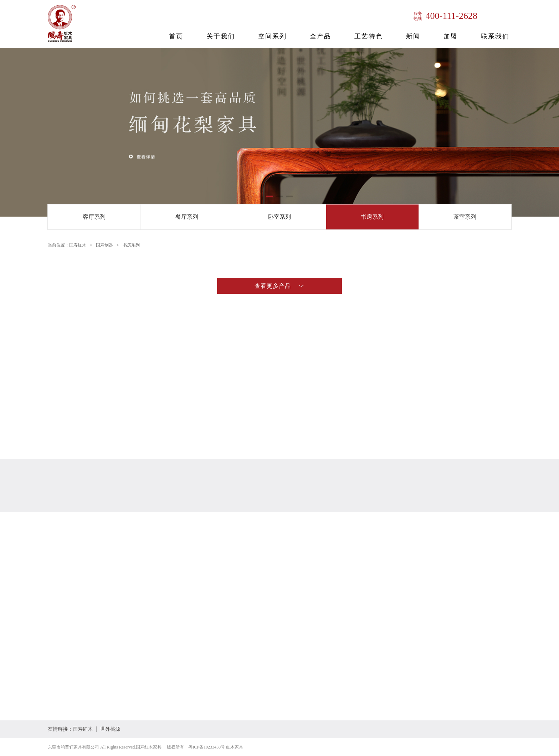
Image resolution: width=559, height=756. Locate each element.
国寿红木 (78, 245)
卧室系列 (279, 217)
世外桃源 (110, 729)
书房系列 (372, 217)
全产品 (320, 36)
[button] (270, 196)
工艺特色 (369, 36)
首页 (176, 36)
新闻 (413, 36)
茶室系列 (465, 217)
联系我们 (495, 36)
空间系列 (272, 36)
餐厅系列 (187, 217)
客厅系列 (94, 217)
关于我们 (221, 36)
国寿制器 (104, 245)
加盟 (451, 36)
